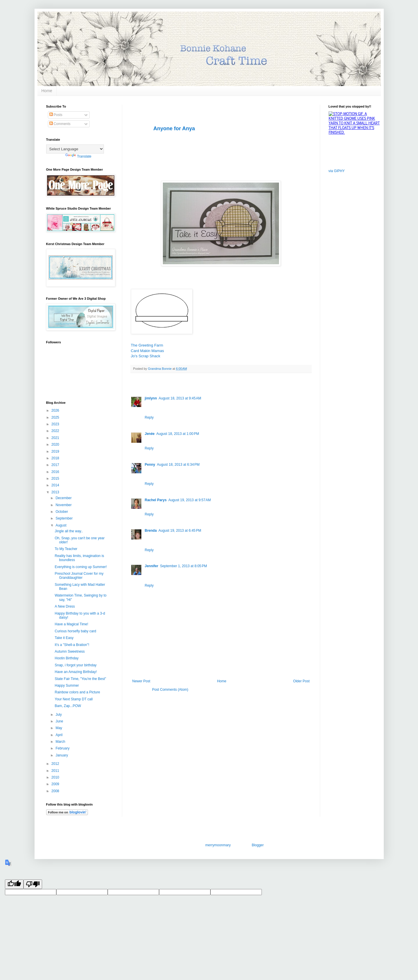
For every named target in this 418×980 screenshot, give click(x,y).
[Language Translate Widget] (75, 149)
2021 (56, 438)
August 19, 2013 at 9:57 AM (190, 500)
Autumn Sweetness (70, 651)
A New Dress (65, 606)
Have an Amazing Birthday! (76, 672)
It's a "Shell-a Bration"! (72, 645)
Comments (60, 124)
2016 (56, 472)
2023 (56, 424)
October (62, 512)
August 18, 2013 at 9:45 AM (180, 398)
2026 (56, 410)
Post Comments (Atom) (170, 690)
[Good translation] (14, 884)
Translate (78, 156)
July (59, 715)
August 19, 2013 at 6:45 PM (180, 531)
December (64, 498)
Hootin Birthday (66, 658)
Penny (150, 465)
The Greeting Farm (147, 345)
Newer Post (141, 681)
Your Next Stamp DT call (74, 699)
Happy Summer (67, 686)
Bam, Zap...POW (68, 706)
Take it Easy (64, 638)
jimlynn (151, 398)
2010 (56, 777)
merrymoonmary (218, 845)
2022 (56, 431)
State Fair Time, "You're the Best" (80, 679)
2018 (56, 458)
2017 (56, 465)
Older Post (301, 681)
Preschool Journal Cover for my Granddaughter (79, 576)
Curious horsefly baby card (75, 631)
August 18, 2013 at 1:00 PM (178, 434)
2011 (56, 771)
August (61, 525)
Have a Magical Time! (71, 624)
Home (47, 91)
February (63, 748)
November (64, 505)
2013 (56, 492)
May (59, 728)
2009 (56, 784)
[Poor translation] (33, 884)
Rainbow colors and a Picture (77, 692)
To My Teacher (66, 549)
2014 (56, 485)
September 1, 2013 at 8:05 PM (183, 566)
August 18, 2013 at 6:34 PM (178, 465)
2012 (56, 764)
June (60, 721)
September (64, 518)
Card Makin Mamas (147, 351)
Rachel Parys (156, 500)
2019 (56, 451)
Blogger (258, 845)
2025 (56, 417)
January (62, 755)
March (61, 742)
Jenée (150, 434)
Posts (56, 115)
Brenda (151, 531)
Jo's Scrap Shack (146, 356)
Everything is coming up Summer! (81, 567)
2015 (56, 479)
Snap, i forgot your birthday (75, 665)
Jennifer (152, 566)
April (59, 735)
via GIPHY (337, 171)
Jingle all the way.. (69, 531)
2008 (56, 791)
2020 (56, 445)
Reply (149, 417)
